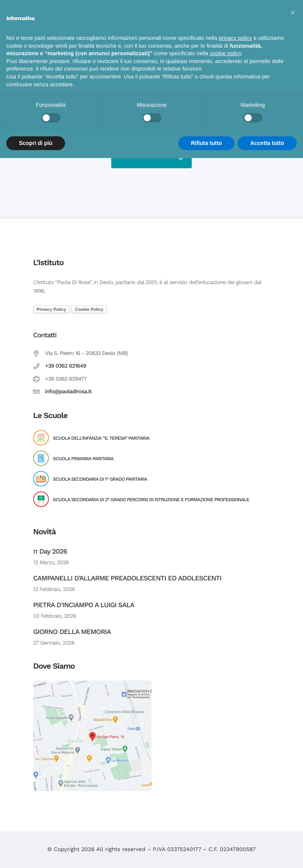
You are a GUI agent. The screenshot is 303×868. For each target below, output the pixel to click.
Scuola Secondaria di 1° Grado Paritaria (100, 479)
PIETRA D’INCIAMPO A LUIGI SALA (84, 605)
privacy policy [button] (236, 38)
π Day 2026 (50, 552)
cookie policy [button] (225, 53)
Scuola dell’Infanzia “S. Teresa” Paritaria (101, 438)
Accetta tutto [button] (267, 143)
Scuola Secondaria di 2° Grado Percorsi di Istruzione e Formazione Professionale (151, 500)
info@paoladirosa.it (68, 392)
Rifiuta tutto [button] (207, 143)
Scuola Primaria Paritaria (83, 459)
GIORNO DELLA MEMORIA (72, 632)
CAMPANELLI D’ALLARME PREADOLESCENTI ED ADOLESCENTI (127, 578)
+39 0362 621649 (65, 366)
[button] (293, 13)
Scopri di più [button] (36, 143)
